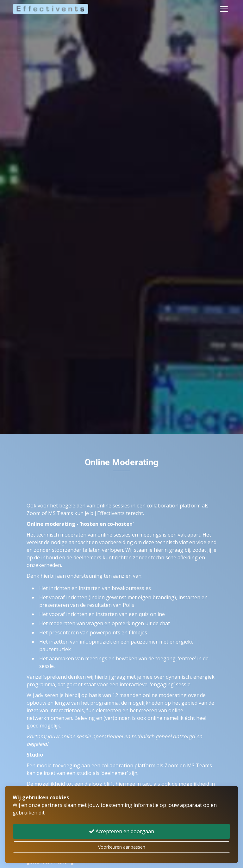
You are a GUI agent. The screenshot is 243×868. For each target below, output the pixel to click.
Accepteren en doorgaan (122, 831)
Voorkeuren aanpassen (122, 847)
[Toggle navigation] (224, 9)
